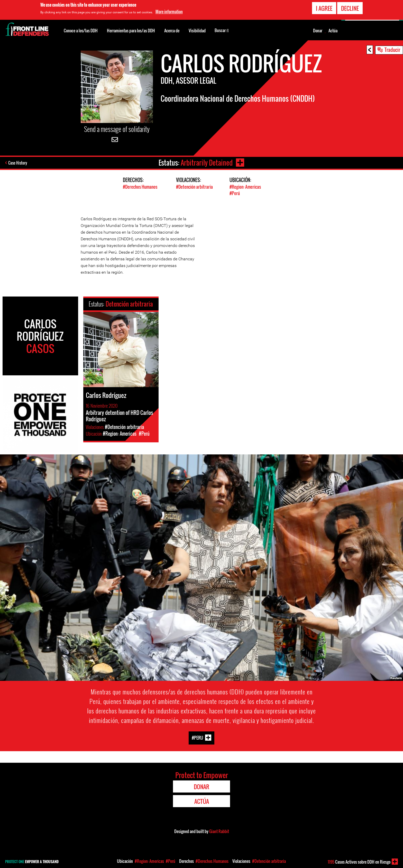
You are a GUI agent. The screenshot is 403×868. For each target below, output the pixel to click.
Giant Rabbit (219, 831)
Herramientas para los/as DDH (131, 31)
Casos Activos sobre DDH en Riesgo (359, 862)
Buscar (222, 30)
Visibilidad (197, 31)
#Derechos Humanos (140, 187)
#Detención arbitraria (194, 187)
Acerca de (172, 31)
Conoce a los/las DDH (81, 31)
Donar (318, 31)
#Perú (235, 193)
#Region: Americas (245, 187)
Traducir (392, 50)
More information (169, 12)
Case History (18, 163)
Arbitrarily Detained (207, 163)
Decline (350, 8)
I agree (324, 8)
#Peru (197, 737)
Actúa (333, 31)
